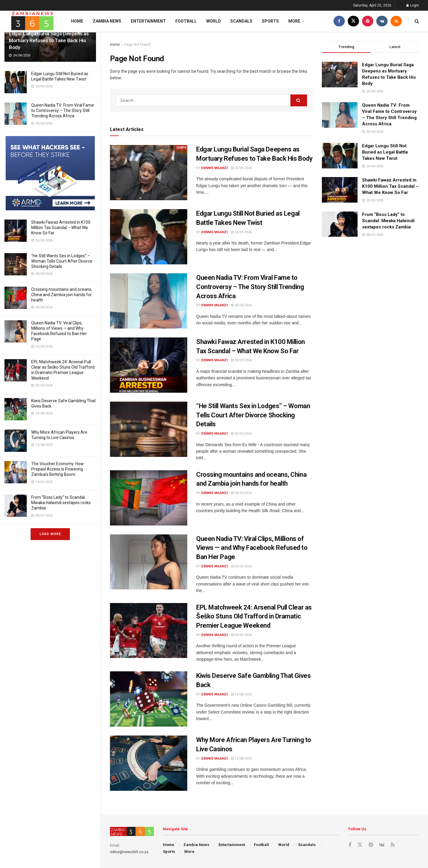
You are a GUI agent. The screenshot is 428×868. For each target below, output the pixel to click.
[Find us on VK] (382, 21)
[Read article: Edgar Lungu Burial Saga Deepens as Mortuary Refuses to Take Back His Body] (149, 173)
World (214, 21)
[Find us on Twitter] (353, 21)
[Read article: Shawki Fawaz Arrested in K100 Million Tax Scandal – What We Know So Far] (149, 365)
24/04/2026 (241, 168)
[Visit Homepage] (32, 21)
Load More (50, 534)
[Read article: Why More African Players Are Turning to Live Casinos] (149, 763)
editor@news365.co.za (129, 852)
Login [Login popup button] (413, 5)
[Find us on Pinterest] (368, 21)
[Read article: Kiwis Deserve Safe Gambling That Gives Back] (149, 699)
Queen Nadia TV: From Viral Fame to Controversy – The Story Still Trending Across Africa (63, 111)
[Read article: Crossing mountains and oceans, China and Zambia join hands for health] (149, 498)
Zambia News (107, 21)
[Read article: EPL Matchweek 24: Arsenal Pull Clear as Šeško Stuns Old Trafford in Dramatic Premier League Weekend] (149, 631)
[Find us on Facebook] (339, 21)
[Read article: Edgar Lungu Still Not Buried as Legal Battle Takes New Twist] (149, 237)
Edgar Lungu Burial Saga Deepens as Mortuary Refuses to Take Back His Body (49, 40)
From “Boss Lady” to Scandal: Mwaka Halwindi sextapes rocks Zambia (61, 503)
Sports (270, 21)
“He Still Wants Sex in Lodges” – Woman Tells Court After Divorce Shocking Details (62, 261)
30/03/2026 (241, 305)
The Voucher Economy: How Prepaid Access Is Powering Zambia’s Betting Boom (58, 469)
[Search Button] (417, 21)
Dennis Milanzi (214, 168)
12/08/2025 (241, 759)
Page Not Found (137, 45)
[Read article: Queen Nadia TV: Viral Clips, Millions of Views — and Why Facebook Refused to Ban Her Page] (149, 562)
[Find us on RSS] (396, 21)
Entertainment (148, 21)
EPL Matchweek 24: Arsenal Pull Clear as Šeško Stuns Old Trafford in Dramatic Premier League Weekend (254, 617)
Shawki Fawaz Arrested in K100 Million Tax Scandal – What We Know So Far (61, 228)
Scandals (241, 21)
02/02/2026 (241, 566)
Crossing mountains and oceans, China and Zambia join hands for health (62, 295)
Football (186, 21)
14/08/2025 (241, 694)
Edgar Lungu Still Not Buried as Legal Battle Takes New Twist (385, 152)
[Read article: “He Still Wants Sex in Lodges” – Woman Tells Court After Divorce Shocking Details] (149, 429)
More (294, 21)
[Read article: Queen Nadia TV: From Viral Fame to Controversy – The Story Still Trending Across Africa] (149, 301)
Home (77, 21)
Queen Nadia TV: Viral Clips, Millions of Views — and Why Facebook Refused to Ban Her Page (252, 548)
